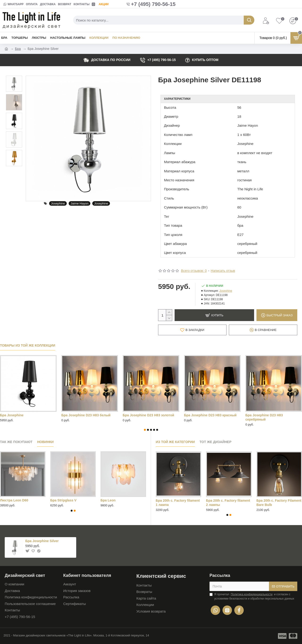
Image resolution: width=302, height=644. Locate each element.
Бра (18, 49)
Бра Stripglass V (63, 500)
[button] (145, 430)
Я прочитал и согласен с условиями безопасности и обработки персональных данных (252, 596)
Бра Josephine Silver (42, 541)
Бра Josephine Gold (77, 415)
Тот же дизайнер (216, 442)
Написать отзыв (223, 271)
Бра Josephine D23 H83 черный (25, 415)
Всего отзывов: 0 (194, 271)
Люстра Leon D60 (14, 500)
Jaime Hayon (80, 203)
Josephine (58, 203)
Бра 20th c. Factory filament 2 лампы (228, 503)
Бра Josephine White (201, 415)
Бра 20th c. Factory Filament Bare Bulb (279, 503)
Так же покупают (16, 442)
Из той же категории (175, 442)
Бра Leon (108, 500)
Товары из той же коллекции (28, 345)
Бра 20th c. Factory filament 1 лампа (178, 503)
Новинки (45, 442)
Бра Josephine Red (138, 415)
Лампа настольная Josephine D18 (273, 415)
